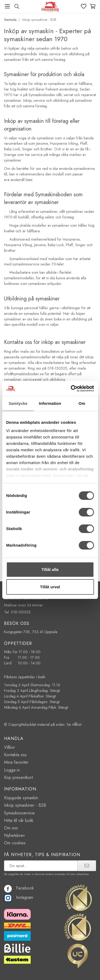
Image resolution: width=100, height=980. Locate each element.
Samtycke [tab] (18, 403)
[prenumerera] (87, 866)
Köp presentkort (18, 777)
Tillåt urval (50, 587)
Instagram (19, 897)
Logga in (12, 770)
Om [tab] (82, 403)
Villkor (9, 747)
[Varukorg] (93, 6)
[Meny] (7, 6)
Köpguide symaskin (21, 798)
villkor (77, 724)
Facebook (19, 888)
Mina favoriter (16, 762)
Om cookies (15, 843)
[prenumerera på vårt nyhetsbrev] (41, 866)
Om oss (11, 828)
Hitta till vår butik (19, 820)
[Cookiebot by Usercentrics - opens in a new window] (71, 389)
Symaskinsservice (19, 813)
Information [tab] (50, 403)
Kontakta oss (15, 755)
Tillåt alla (50, 569)
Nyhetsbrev (14, 835)
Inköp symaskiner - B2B (25, 805)
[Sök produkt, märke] (17, 6)
